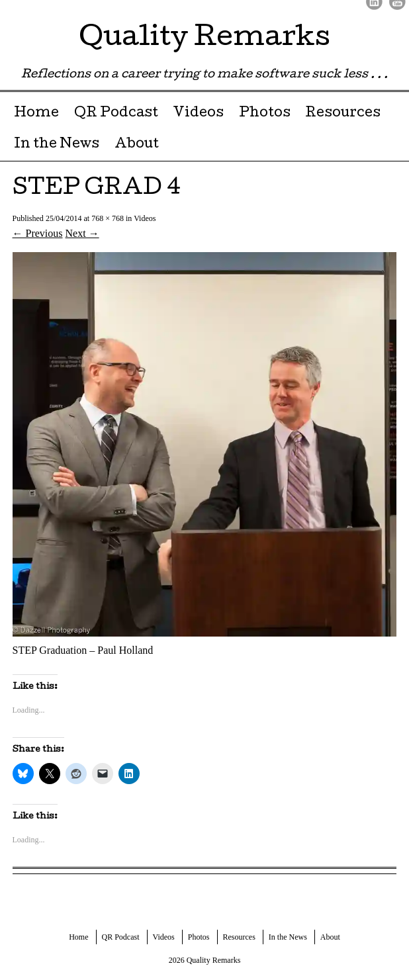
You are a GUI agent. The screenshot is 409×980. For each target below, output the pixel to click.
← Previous (38, 233)
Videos (198, 114)
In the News (57, 145)
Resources (343, 114)
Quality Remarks (204, 39)
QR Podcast (116, 114)
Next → (82, 233)
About (137, 145)
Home (36, 114)
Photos (265, 114)
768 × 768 (108, 218)
